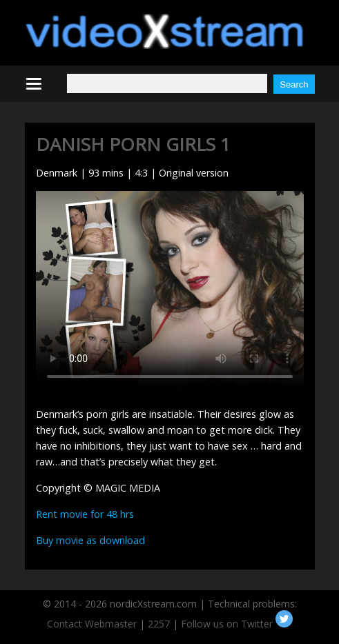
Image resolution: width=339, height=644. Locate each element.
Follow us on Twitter (237, 624)
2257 (159, 624)
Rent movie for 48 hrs (85, 514)
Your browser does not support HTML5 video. (170, 291)
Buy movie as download (90, 540)
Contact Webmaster (92, 624)
